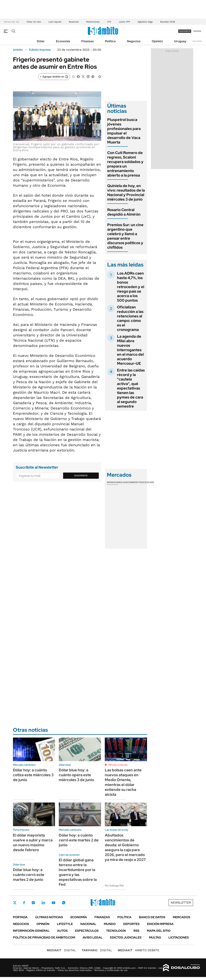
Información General (31, 931)
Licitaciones (179, 937)
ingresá (197, 31)
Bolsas (123, 482)
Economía (63, 41)
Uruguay (180, 41)
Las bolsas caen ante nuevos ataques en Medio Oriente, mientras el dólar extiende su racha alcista (123, 782)
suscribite (185, 31)
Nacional (88, 924)
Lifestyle (65, 924)
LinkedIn (43, 903)
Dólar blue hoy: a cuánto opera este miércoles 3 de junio (76, 775)
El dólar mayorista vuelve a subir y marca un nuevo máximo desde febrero (33, 843)
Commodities (135, 482)
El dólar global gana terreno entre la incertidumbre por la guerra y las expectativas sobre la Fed (78, 872)
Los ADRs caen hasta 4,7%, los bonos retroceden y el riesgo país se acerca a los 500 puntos (131, 287)
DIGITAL (61, 950)
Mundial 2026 (168, 22)
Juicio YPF (125, 22)
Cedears (149, 482)
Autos (62, 931)
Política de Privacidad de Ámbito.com (44, 937)
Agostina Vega (145, 22)
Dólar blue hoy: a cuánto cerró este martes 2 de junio (29, 875)
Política (110, 41)
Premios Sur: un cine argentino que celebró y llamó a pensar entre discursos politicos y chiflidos (125, 236)
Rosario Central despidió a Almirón (124, 212)
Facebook (24, 903)
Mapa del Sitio (159, 931)
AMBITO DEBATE (138, 950)
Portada (20, 917)
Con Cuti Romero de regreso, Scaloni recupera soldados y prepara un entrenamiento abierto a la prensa (125, 164)
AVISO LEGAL (93, 937)
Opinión (157, 41)
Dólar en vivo (34, 22)
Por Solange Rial (114, 886)
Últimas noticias (49, 917)
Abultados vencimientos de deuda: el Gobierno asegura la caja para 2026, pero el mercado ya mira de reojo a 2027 (125, 847)
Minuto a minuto (118, 765)
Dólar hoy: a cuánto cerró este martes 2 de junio (79, 840)
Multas (155, 937)
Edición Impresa (160, 924)
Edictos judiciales (126, 937)
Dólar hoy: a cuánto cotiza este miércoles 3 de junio (33, 775)
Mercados (181, 917)
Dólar (41, 41)
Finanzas (88, 41)
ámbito (18, 50)
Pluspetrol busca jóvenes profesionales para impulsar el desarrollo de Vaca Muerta (124, 131)
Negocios (134, 41)
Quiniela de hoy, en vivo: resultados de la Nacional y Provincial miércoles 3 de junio (126, 193)
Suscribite (81, 476)
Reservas (74, 22)
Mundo (110, 924)
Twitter (15, 903)
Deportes (131, 924)
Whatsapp (64, 903)
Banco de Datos (152, 917)
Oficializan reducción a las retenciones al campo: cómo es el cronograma (130, 318)
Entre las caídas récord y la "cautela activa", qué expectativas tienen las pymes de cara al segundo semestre (131, 388)
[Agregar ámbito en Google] (54, 77)
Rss (136, 931)
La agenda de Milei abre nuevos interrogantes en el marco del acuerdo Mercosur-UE (130, 350)
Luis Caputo (55, 22)
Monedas (113, 482)
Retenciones (93, 22)
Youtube (54, 903)
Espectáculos (87, 931)
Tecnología (116, 931)
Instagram (33, 903)
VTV (109, 22)
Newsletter (197, 41)
